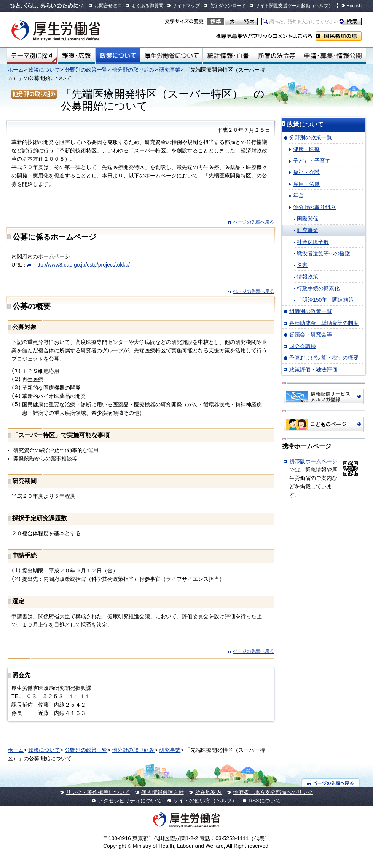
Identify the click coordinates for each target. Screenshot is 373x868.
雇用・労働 (306, 184)
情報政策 (308, 277)
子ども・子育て (312, 161)
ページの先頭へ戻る (253, 222)
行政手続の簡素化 (318, 288)
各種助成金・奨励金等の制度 (324, 323)
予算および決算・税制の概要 (324, 358)
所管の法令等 (276, 56)
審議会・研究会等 (311, 334)
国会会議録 (303, 346)
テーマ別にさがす (32, 56)
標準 (216, 21)
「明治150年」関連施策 (325, 300)
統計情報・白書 (228, 56)
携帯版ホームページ (313, 461)
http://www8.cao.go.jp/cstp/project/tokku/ (82, 265)
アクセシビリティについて (130, 801)
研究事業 (170, 70)
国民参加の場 (339, 36)
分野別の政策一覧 (86, 70)
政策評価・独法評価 (313, 369)
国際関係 (308, 219)
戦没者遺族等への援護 (324, 253)
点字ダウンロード (228, 6)
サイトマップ (186, 6)
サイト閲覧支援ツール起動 (283, 6)
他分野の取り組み (133, 70)
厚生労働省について (172, 56)
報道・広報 (77, 56)
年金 (298, 195)
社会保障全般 (313, 242)
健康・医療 (306, 149)
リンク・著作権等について (98, 792)
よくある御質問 (147, 6)
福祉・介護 (306, 172)
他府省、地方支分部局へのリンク (273, 792)
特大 (249, 21)
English (354, 6)
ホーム (16, 70)
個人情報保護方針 (163, 792)
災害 (302, 265)
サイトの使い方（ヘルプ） (205, 801)
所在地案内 (208, 792)
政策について (118, 56)
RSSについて (265, 801)
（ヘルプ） (322, 6)
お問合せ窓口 (108, 6)
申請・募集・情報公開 (333, 56)
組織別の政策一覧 (311, 311)
